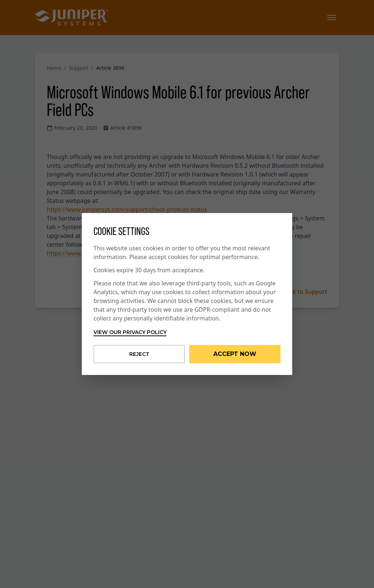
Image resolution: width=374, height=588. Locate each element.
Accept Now (235, 354)
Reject (139, 354)
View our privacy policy (130, 332)
